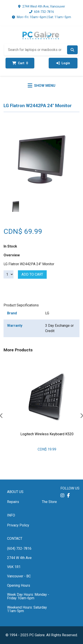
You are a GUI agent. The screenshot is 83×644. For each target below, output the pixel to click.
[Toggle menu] (41, 85)
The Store (49, 502)
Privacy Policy (18, 525)
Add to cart (32, 274)
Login (63, 63)
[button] (62, 495)
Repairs (13, 502)
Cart (20, 63)
